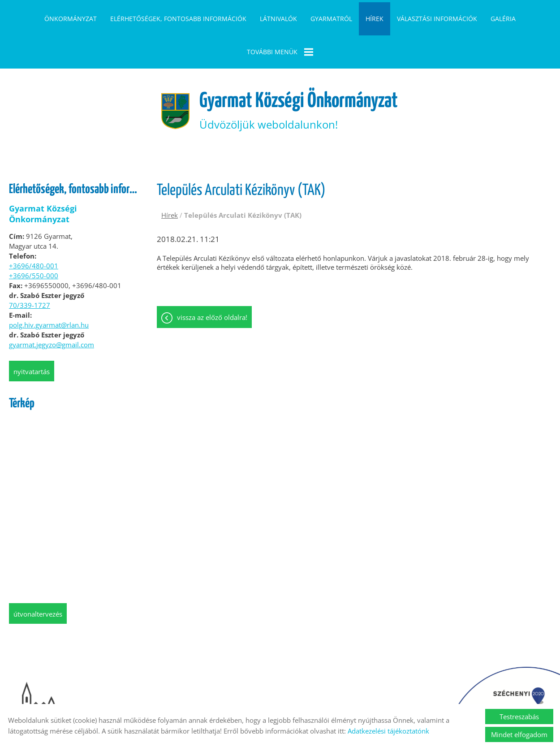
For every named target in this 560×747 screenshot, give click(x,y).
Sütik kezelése (348, 693)
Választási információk (437, 19)
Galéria (503, 19)
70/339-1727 (30, 269)
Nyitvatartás (32, 335)
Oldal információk (154, 693)
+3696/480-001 (34, 229)
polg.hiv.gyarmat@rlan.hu (49, 289)
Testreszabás (519, 717)
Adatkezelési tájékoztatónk (388, 731)
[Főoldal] (171, 74)
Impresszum (296, 693)
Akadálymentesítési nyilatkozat (427, 693)
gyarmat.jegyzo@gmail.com (52, 308)
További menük (280, 52)
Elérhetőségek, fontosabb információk (178, 19)
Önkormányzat (71, 19)
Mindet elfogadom (519, 734)
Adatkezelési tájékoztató (230, 693)
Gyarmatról (331, 19)
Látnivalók (278, 19)
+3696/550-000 (34, 239)
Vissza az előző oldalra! (212, 282)
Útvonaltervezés (38, 578)
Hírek (375, 19)
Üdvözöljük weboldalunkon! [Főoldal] (299, 74)
